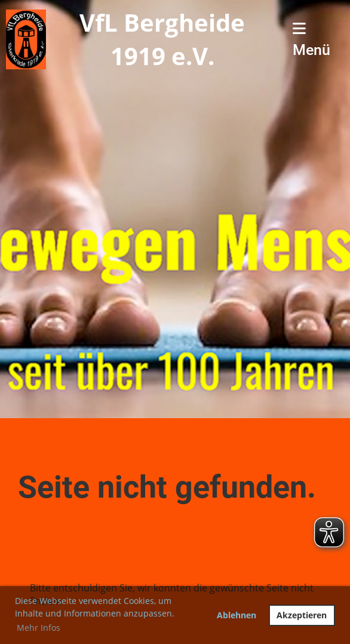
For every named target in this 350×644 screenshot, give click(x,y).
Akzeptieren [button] (302, 615)
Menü (311, 40)
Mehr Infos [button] (39, 628)
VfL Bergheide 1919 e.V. (162, 39)
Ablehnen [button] (237, 615)
